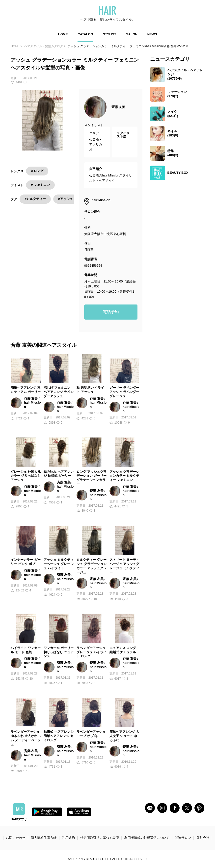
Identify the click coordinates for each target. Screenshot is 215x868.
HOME (63, 34)
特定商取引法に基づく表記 (100, 838)
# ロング (37, 171)
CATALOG (85, 34)
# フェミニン (40, 185)
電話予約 (111, 312)
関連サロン (183, 838)
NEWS (152, 34)
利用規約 (68, 838)
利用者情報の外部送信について (147, 838)
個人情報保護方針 (44, 838)
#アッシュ (66, 199)
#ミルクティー (35, 199)
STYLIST (110, 34)
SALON (132, 34)
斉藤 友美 (118, 107)
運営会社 (203, 838)
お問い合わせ (16, 838)
